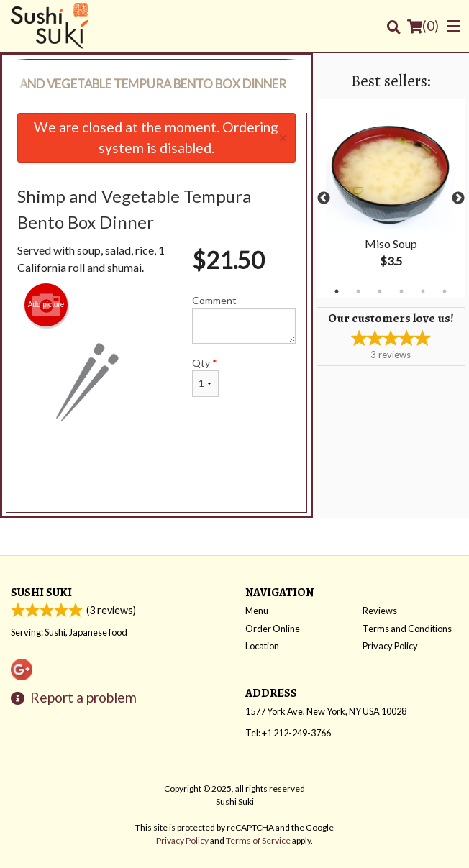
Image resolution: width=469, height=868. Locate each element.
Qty (205, 377)
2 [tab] (358, 291)
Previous (324, 198)
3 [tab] (380, 291)
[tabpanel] (391, 198)
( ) (423, 26)
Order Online (273, 629)
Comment (244, 319)
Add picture (46, 305)
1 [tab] (337, 291)
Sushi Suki (41, 592)
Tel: (288, 733)
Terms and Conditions (407, 629)
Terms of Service (258, 840)
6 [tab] (445, 291)
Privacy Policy (390, 646)
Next (458, 198)
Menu (257, 611)
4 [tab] (401, 291)
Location (262, 646)
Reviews (380, 611)
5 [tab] (423, 291)
